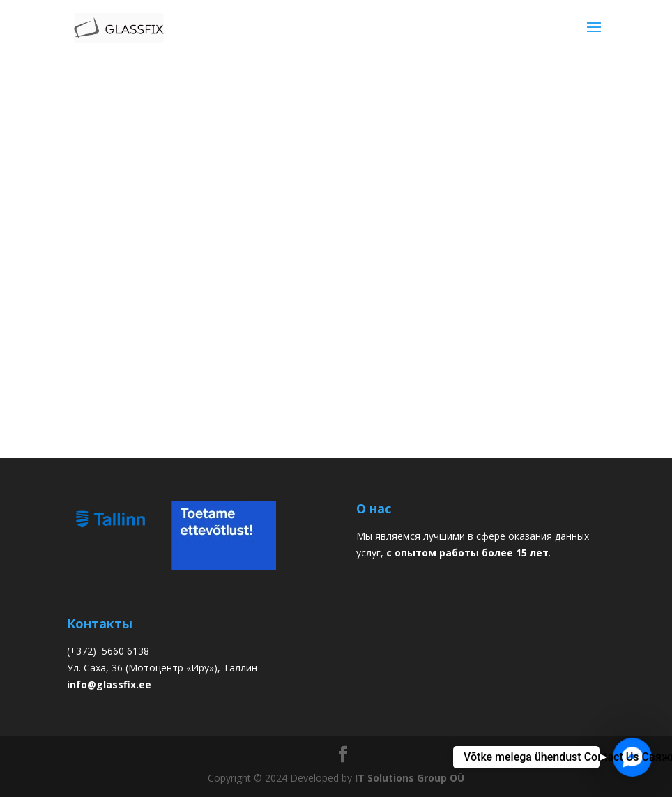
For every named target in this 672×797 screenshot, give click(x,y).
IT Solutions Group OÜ (410, 778)
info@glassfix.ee (109, 684)
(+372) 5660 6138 (108, 651)
